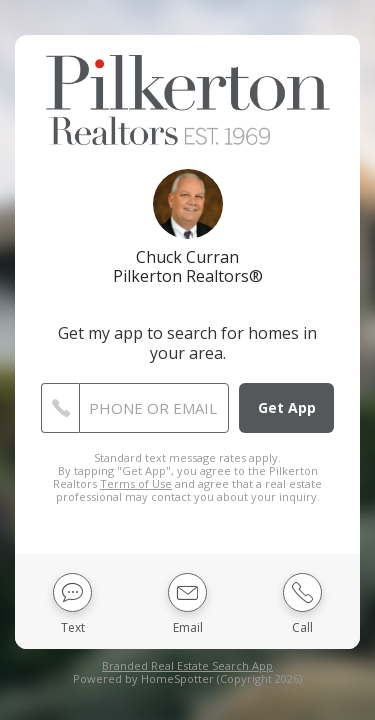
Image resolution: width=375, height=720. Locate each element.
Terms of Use (136, 483)
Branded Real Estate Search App (187, 665)
